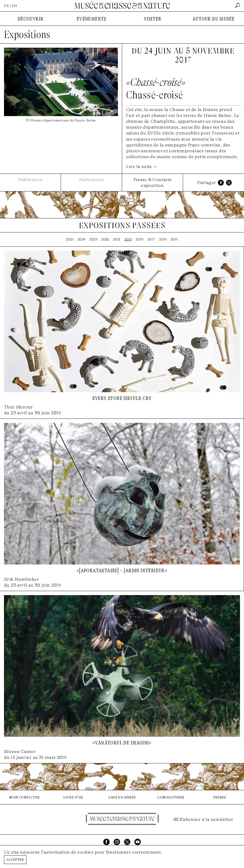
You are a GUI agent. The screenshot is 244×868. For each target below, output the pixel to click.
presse (220, 797)
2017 (152, 239)
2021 (117, 239)
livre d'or (73, 797)
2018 (140, 239)
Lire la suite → (141, 167)
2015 (174, 239)
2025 (70, 239)
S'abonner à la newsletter (206, 819)
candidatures (171, 797)
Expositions (27, 35)
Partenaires (91, 180)
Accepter (15, 859)
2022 (105, 239)
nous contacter (24, 797)
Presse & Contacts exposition (152, 183)
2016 (163, 239)
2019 (128, 239)
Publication (30, 180)
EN (14, 6)
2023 (94, 239)
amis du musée (122, 797)
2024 (82, 239)
